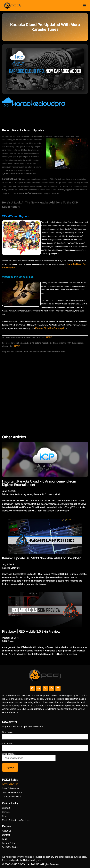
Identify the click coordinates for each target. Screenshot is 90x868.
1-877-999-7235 (10, 784)
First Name (7, 732)
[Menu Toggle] (84, 5)
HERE (49, 337)
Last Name (7, 743)
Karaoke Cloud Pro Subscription (51, 328)
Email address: (29, 757)
